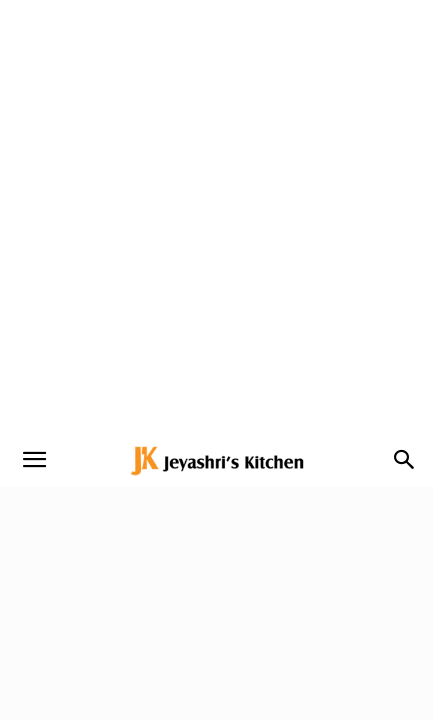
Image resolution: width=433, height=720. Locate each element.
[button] (34, 460)
